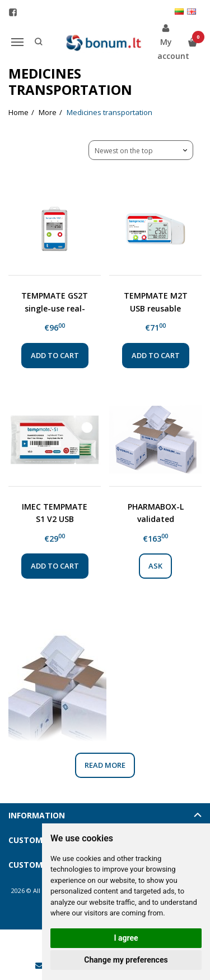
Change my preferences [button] (126, 960)
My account (166, 41)
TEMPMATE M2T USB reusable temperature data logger (155, 302)
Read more (105, 765)
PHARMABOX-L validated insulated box (156, 513)
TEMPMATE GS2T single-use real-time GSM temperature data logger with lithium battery (55, 302)
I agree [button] (126, 938)
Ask (155, 566)
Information (37, 815)
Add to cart (55, 355)
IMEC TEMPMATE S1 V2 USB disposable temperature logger (55, 513)
